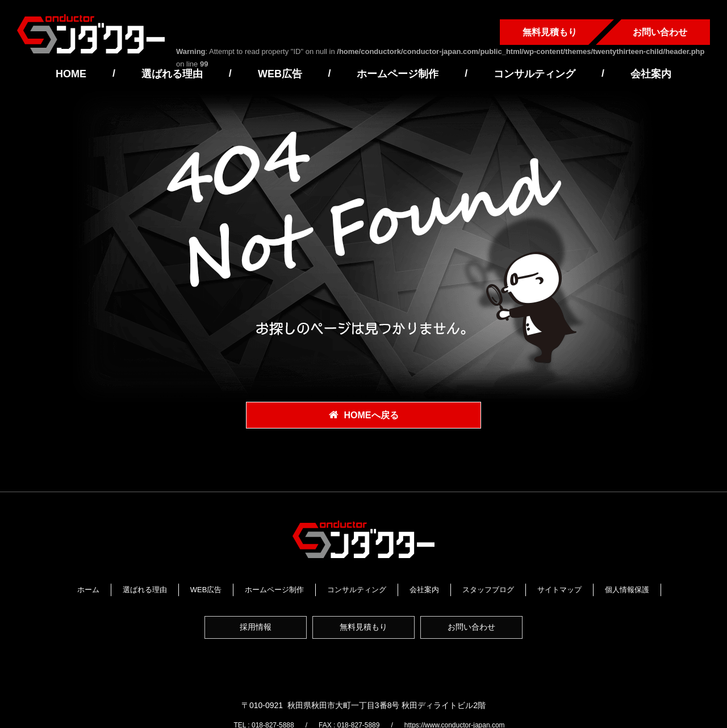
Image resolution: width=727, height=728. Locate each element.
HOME (71, 74)
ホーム (122, 588)
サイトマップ (594, 588)
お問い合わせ (660, 32)
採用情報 (252, 631)
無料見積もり (550, 32)
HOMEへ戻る (371, 416)
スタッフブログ (522, 588)
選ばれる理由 (172, 74)
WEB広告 (280, 74)
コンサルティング (534, 74)
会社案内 (651, 74)
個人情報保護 (363, 602)
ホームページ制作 (398, 74)
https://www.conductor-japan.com (465, 685)
